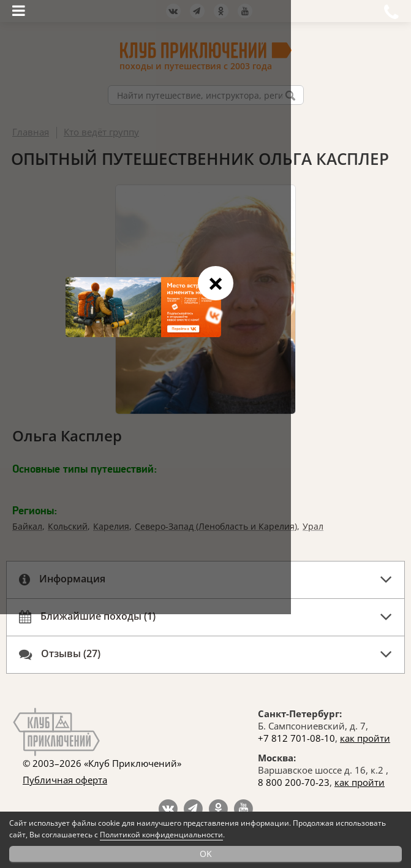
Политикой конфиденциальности (161, 835)
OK (206, 854)
